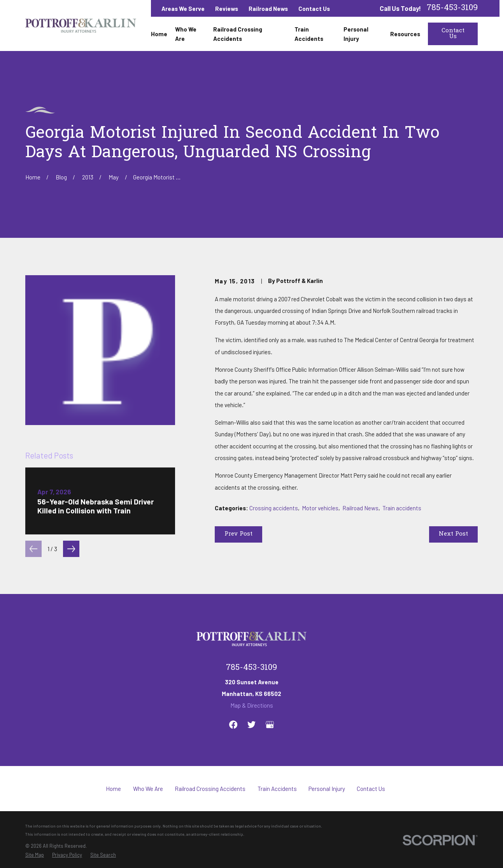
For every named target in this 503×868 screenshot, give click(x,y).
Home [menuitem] (159, 34)
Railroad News (268, 9)
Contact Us (314, 9)
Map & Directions (252, 705)
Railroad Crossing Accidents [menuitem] (238, 34)
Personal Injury (327, 789)
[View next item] (71, 549)
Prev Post (238, 534)
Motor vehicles (320, 508)
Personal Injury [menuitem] (356, 34)
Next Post (453, 534)
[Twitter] (251, 725)
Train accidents (402, 508)
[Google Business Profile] (270, 725)
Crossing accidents (274, 508)
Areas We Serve (183, 9)
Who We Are (148, 789)
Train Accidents (277, 789)
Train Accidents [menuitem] (309, 34)
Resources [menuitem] (405, 34)
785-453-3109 (452, 8)
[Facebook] (233, 725)
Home (113, 789)
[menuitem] (35, 855)
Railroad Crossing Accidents (210, 789)
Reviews (227, 9)
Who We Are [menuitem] (186, 34)
